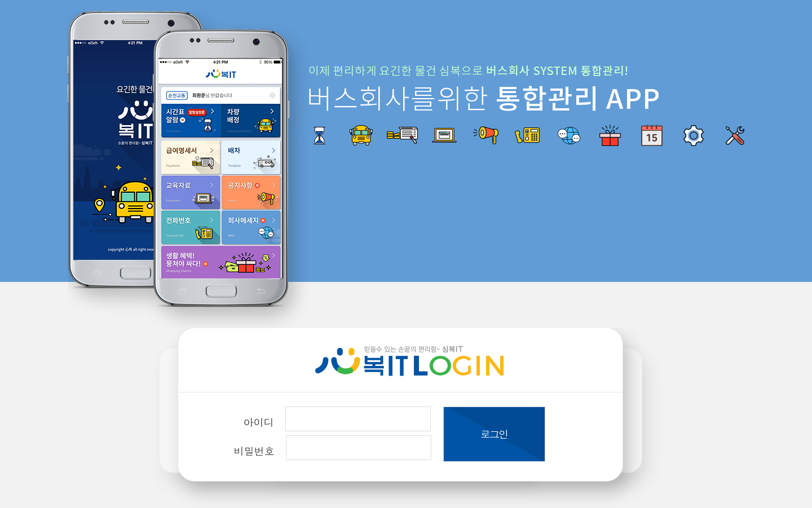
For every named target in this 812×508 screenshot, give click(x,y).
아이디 (259, 422)
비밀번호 (254, 451)
